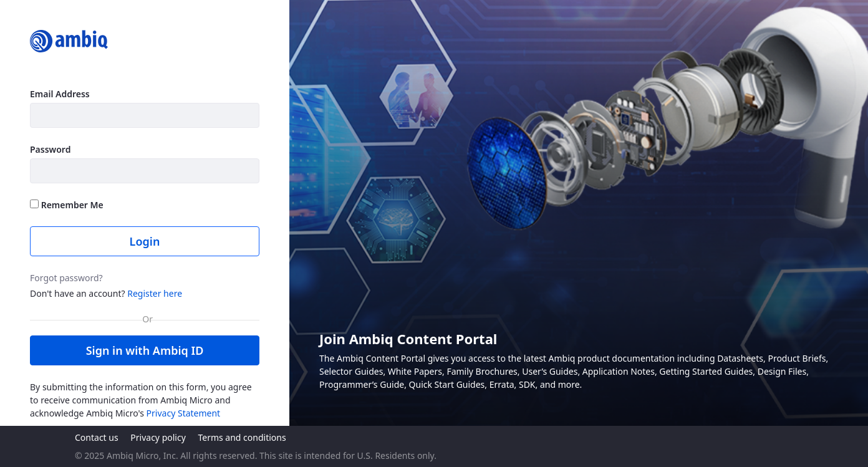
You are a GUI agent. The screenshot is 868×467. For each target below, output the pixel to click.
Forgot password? (66, 278)
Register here (155, 293)
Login (145, 241)
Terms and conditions (242, 437)
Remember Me (67, 205)
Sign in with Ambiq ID (145, 350)
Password (50, 149)
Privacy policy (158, 437)
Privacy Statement (184, 413)
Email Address (60, 94)
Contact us (97, 437)
